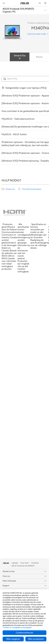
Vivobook (35, 563)
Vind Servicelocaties (32, 189)
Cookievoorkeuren (24, 633)
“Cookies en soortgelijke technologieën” (17, 628)
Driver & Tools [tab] (20, 57)
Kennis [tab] (39, 57)
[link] (24, 3)
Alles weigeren (13, 639)
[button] (4, 3)
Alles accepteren (36, 639)
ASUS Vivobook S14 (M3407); (18, 10)
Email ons (10, 189)
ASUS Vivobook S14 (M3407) (23, 566)
